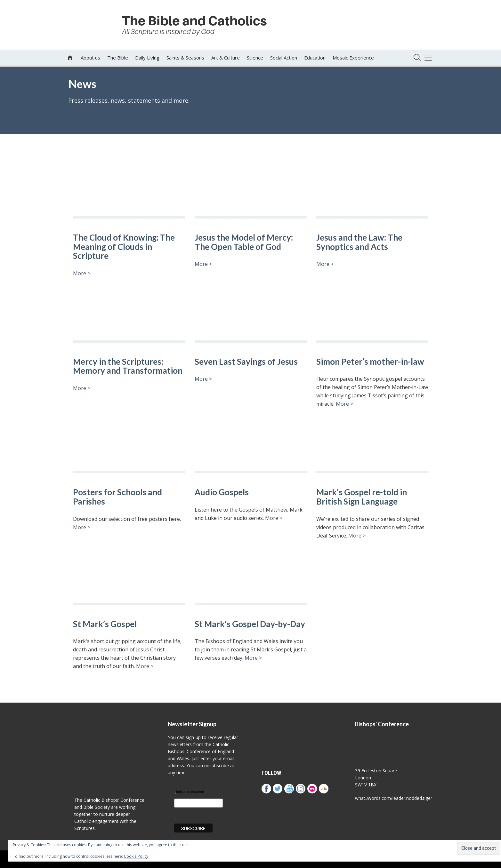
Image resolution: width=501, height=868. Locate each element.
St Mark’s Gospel (105, 624)
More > (82, 273)
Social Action (284, 58)
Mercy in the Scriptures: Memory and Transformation (129, 366)
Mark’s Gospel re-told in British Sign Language (362, 497)
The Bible (118, 58)
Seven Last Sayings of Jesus (246, 362)
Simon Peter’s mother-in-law (370, 362)
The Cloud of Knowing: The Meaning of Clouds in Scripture (124, 247)
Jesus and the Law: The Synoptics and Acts (359, 242)
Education (315, 58)
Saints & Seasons (185, 58)
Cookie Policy (136, 856)
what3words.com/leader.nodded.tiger (394, 798)
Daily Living (147, 58)
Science (255, 58)
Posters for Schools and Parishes (117, 497)
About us (90, 58)
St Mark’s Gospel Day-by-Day (250, 624)
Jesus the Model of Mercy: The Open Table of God (244, 242)
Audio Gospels (222, 492)
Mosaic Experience (353, 58)
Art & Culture (226, 58)
